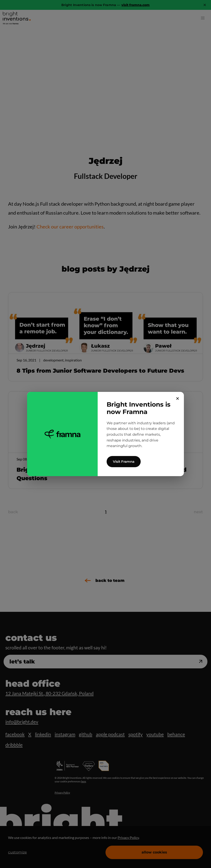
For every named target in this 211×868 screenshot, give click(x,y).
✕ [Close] (178, 399)
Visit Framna (124, 461)
